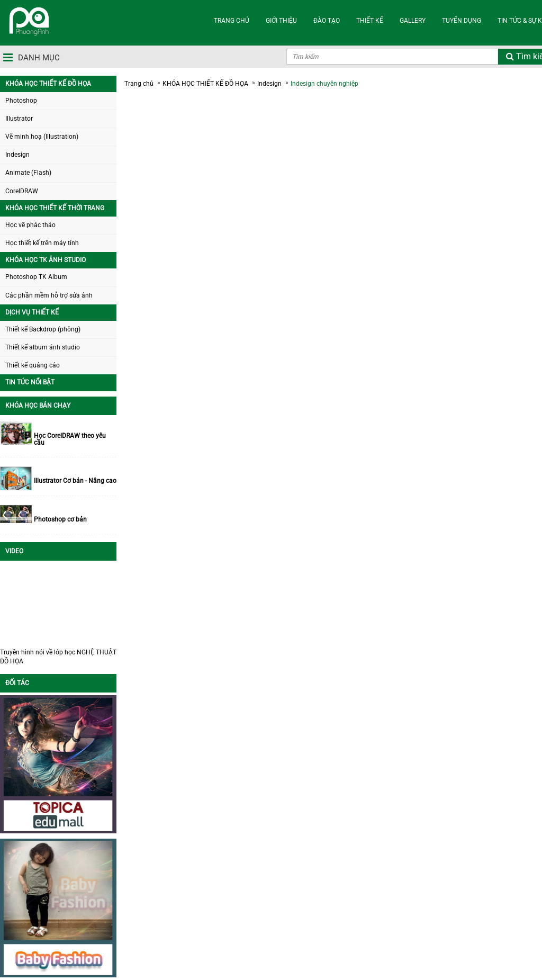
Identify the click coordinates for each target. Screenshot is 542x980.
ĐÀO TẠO (327, 21)
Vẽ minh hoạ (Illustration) (42, 137)
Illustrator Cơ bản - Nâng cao (75, 481)
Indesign (17, 155)
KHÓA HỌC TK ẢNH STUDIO (46, 260)
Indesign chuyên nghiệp (324, 84)
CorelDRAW (22, 191)
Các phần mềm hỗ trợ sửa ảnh (49, 295)
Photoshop (21, 101)
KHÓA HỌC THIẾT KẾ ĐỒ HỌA (48, 84)
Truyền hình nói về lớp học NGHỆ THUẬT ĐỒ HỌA (58, 657)
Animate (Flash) (28, 173)
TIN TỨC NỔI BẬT (30, 382)
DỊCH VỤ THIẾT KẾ (32, 312)
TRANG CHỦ (232, 21)
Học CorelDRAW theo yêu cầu (70, 439)
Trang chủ (139, 84)
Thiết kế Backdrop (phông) (43, 329)
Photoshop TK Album (36, 277)
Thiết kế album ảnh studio (43, 347)
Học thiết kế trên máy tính (42, 243)
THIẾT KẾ (370, 21)
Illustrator (19, 119)
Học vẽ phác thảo (30, 225)
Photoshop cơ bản (60, 520)
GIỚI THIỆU (281, 21)
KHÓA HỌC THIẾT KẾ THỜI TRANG (55, 208)
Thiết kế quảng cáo (33, 365)
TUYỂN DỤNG (462, 21)
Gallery (413, 21)
